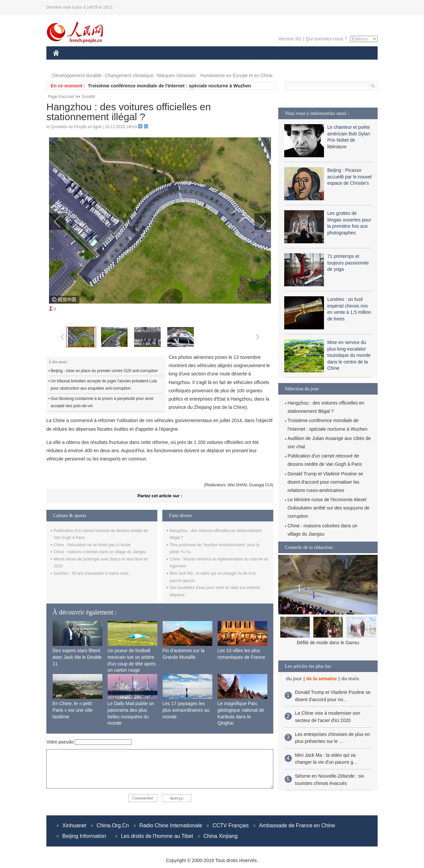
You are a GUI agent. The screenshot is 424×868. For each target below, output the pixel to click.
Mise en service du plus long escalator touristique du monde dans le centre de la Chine (349, 355)
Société (88, 97)
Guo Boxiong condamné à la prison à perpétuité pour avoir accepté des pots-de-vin (102, 402)
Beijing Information (84, 836)
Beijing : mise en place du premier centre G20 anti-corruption (104, 371)
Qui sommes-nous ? (326, 39)
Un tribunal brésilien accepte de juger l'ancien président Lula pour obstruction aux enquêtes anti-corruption (104, 385)
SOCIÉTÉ (239, 62)
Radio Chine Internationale (171, 825)
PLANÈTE (269, 62)
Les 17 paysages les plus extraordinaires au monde (186, 710)
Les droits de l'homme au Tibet (157, 836)
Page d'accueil (61, 97)
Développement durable (77, 75)
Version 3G (290, 39)
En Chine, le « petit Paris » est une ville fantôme (73, 710)
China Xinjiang (220, 836)
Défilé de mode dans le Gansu (328, 643)
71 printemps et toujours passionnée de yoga (348, 263)
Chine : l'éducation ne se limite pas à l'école (92, 545)
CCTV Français (230, 825)
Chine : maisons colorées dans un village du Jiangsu (100, 552)
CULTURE (210, 62)
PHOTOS (354, 62)
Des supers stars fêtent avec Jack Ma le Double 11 (77, 657)
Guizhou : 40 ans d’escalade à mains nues (91, 573)
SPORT (295, 62)
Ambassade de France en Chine (297, 825)
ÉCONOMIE (93, 62)
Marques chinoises (176, 75)
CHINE (64, 62)
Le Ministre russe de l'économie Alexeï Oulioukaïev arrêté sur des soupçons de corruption (328, 508)
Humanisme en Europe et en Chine (236, 75)
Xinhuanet (74, 825)
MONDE (123, 62)
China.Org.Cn (113, 825)
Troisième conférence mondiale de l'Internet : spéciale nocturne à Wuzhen (169, 86)
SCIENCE (180, 62)
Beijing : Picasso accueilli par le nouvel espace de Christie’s (349, 177)
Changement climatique (129, 75)
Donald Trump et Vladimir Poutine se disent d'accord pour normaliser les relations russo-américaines (325, 482)
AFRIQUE (151, 62)
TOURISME (324, 62)
